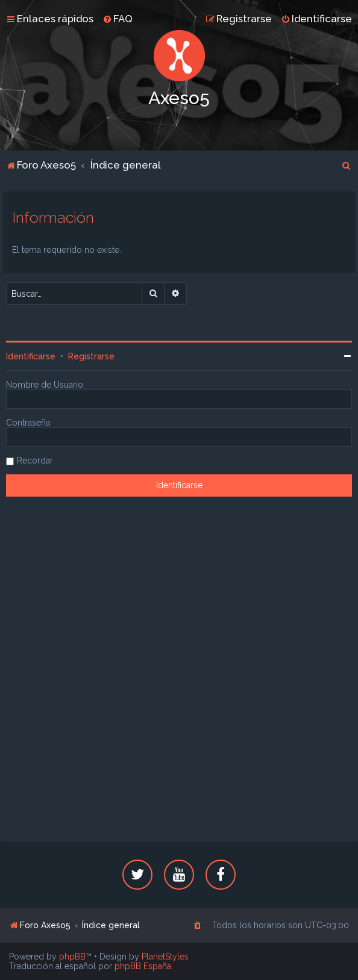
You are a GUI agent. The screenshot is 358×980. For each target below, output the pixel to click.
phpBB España (143, 966)
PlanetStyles (165, 957)
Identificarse (31, 356)
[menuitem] (118, 19)
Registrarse (91, 356)
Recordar (35, 461)
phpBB (72, 957)
